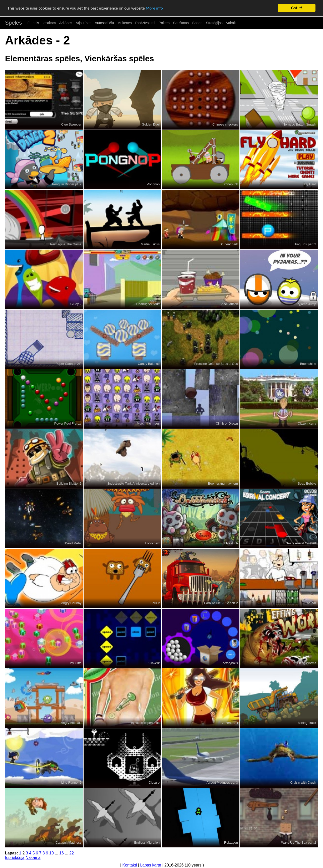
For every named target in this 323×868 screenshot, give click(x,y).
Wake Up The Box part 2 (299, 843)
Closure (154, 783)
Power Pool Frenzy (68, 423)
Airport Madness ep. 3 (222, 783)
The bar (311, 603)
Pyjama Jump (306, 304)
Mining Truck (307, 723)
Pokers (164, 23)
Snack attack (229, 304)
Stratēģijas (214, 23)
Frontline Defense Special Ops (216, 364)
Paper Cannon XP (68, 364)
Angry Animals (71, 723)
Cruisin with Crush (303, 783)
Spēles (13, 23)
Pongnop (153, 184)
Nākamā (33, 858)
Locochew (152, 543)
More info (154, 8)
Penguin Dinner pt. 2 (67, 184)
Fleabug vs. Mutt (148, 304)
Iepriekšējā (15, 858)
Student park (229, 244)
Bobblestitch (229, 543)
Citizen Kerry (307, 423)
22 (72, 853)
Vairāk (231, 23)
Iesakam (49, 23)
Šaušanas (181, 23)
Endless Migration (147, 843)
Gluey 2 (76, 304)
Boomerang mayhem (223, 483)
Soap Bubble (307, 483)
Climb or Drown (227, 423)
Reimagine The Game (66, 244)
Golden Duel (151, 124)
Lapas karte (151, 865)
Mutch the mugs (148, 423)
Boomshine (308, 364)
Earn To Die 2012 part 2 (221, 603)
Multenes (125, 23)
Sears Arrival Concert (301, 543)
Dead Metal (73, 543)
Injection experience (145, 723)
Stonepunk (230, 184)
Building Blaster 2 (69, 483)
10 (51, 853)
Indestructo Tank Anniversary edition (134, 483)
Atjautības (83, 23)
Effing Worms (306, 663)
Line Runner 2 (71, 783)
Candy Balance (149, 364)
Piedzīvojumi (145, 23)
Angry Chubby (71, 603)
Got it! (297, 8)
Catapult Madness (68, 843)
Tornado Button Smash (300, 124)
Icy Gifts (76, 663)
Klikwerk (154, 663)
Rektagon (231, 843)
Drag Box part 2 (305, 244)
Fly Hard (310, 184)
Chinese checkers (225, 124)
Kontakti (130, 865)
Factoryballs (229, 663)
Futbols (33, 23)
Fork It (155, 603)
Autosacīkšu (104, 23)
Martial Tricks (150, 244)
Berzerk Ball (229, 723)
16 (61, 853)
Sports (197, 23)
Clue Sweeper (71, 124)
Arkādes (66, 23)
